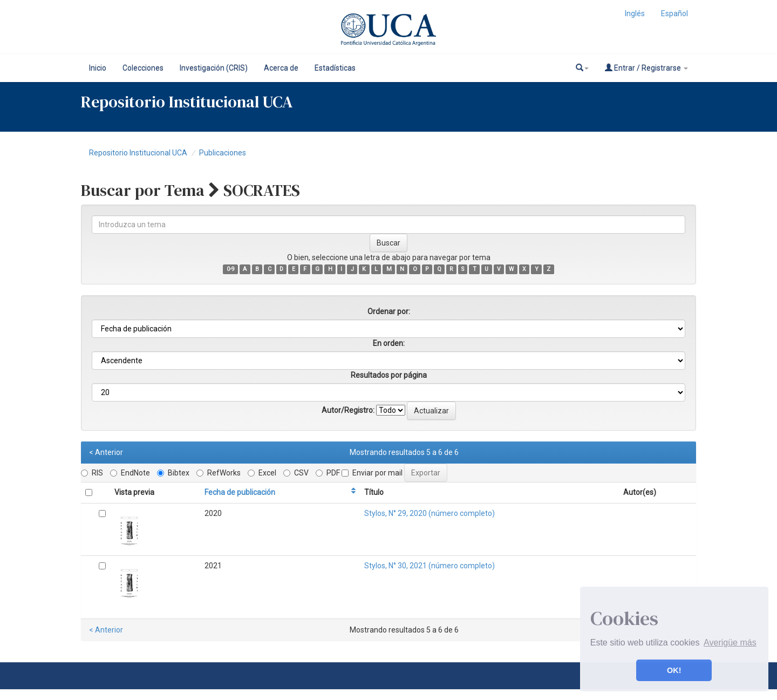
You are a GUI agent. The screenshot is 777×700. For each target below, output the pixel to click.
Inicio (98, 68)
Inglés (635, 13)
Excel (262, 473)
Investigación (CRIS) (214, 68)
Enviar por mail (372, 473)
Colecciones (143, 68)
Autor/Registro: (348, 410)
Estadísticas (335, 68)
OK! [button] (674, 670)
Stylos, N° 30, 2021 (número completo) (430, 566)
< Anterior (106, 452)
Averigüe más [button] (730, 643)
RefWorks (219, 473)
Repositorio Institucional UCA (138, 153)
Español (674, 13)
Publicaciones (223, 153)
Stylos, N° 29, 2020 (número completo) (430, 513)
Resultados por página (389, 375)
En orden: (389, 343)
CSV (296, 473)
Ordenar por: (389, 311)
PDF (328, 473)
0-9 (231, 269)
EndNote (130, 473)
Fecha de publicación (240, 492)
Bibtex (173, 473)
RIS (92, 473)
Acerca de (281, 68)
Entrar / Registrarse (646, 68)
